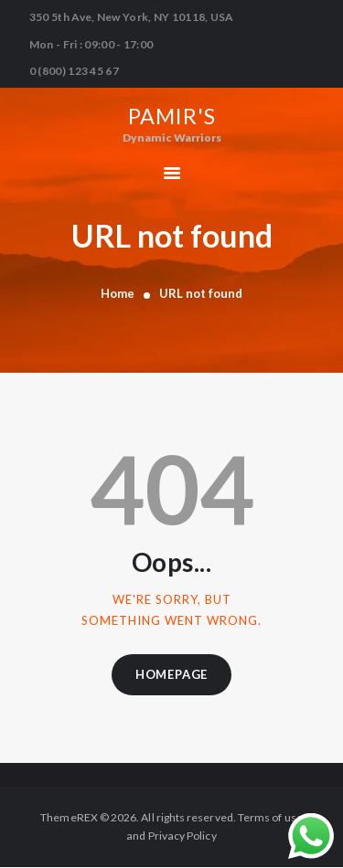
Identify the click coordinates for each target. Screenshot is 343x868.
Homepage (171, 674)
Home (118, 293)
